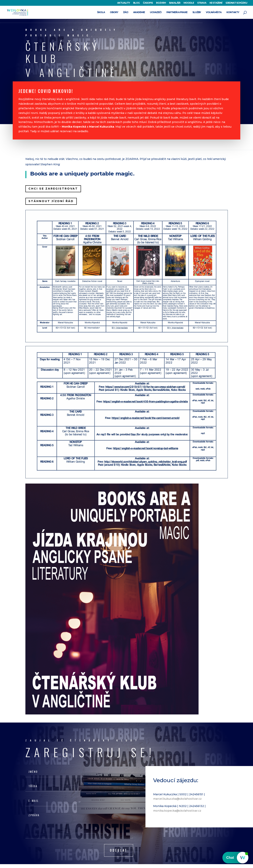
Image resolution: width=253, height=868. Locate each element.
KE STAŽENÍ (216, 3)
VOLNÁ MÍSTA (214, 12)
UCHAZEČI (156, 12)
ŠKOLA (101, 12)
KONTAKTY (233, 12)
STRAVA (202, 3)
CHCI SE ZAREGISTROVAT (53, 189)
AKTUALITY (124, 3)
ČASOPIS (148, 3)
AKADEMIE (139, 12)
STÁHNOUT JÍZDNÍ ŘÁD (51, 201)
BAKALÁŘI (175, 3)
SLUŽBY (197, 12)
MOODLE (189, 3)
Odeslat (119, 850)
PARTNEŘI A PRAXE (177, 12)
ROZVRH (161, 3)
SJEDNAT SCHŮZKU (236, 3)
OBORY (114, 12)
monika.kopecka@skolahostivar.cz (177, 811)
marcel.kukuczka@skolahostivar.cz (177, 799)
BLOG (136, 3)
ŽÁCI (126, 12)
